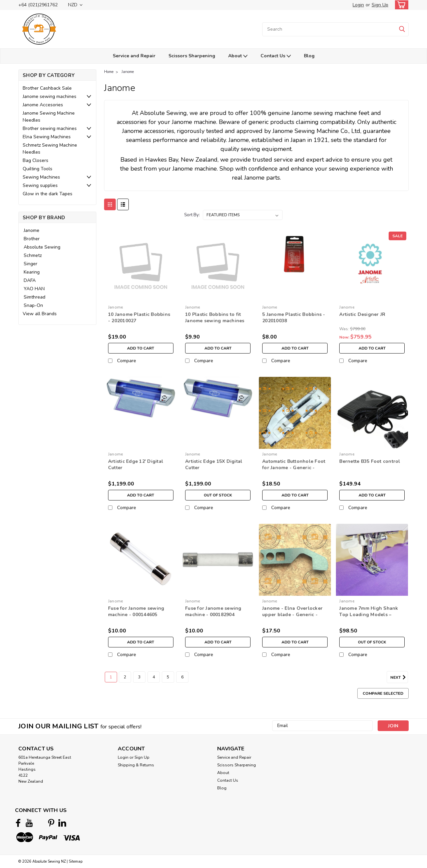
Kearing (32, 272)
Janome (32, 230)
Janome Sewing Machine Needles (49, 117)
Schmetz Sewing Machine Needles (50, 149)
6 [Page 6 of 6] (182, 677)
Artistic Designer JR (362, 314)
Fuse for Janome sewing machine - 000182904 (213, 611)
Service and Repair (134, 56)
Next (399, 677)
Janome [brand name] (116, 307)
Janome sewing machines (50, 96)
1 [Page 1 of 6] (111, 677)
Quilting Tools (38, 169)
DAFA (30, 280)
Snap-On (33, 305)
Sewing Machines (41, 177)
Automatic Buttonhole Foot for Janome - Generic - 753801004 (294, 468)
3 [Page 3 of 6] (139, 677)
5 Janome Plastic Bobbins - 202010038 (294, 318)
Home (109, 72)
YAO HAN (34, 289)
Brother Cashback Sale (47, 88)
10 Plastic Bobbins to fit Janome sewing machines (215, 318)
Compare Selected (383, 693)
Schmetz (33, 255)
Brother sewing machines (50, 128)
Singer (31, 264)
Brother (32, 239)
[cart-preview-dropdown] (400, 5)
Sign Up (380, 5)
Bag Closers (36, 160)
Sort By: (192, 215)
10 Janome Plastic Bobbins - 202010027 (139, 318)
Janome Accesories (43, 105)
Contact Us (276, 56)
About (238, 56)
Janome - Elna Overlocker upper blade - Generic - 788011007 (292, 615)
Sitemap (76, 862)
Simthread (35, 297)
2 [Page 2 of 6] (125, 677)
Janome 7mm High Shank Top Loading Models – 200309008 (369, 615)
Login (358, 5)
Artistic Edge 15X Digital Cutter (214, 464)
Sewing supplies (40, 185)
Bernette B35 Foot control (370, 461)
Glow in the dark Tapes (48, 194)
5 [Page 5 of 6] (168, 677)
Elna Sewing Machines (47, 137)
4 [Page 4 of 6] (154, 677)
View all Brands (40, 314)
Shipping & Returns (136, 765)
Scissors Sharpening (192, 56)
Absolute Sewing (42, 247)
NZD (75, 5)
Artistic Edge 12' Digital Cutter (136, 464)
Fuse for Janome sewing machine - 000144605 (136, 611)
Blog (309, 56)
